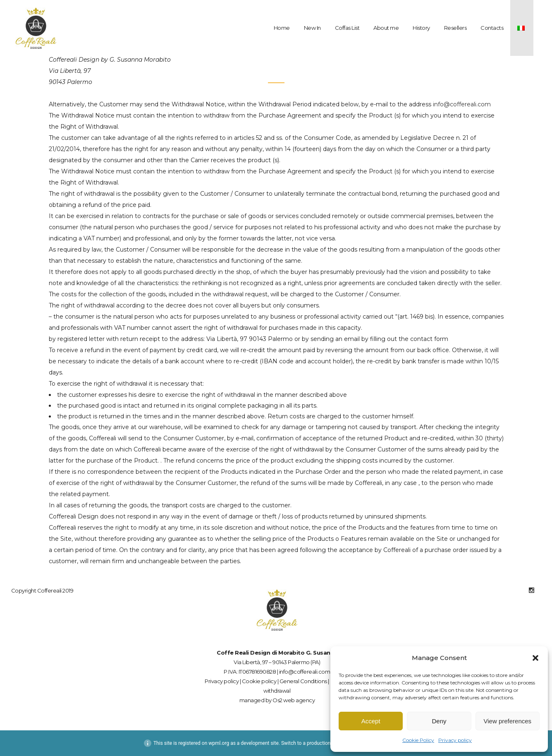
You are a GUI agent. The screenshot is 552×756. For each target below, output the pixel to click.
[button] (535, 658)
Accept (371, 721)
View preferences (508, 721)
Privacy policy (455, 740)
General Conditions (303, 681)
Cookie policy (259, 681)
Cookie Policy (418, 740)
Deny (439, 721)
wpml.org (219, 743)
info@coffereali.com (462, 104)
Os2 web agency (294, 700)
